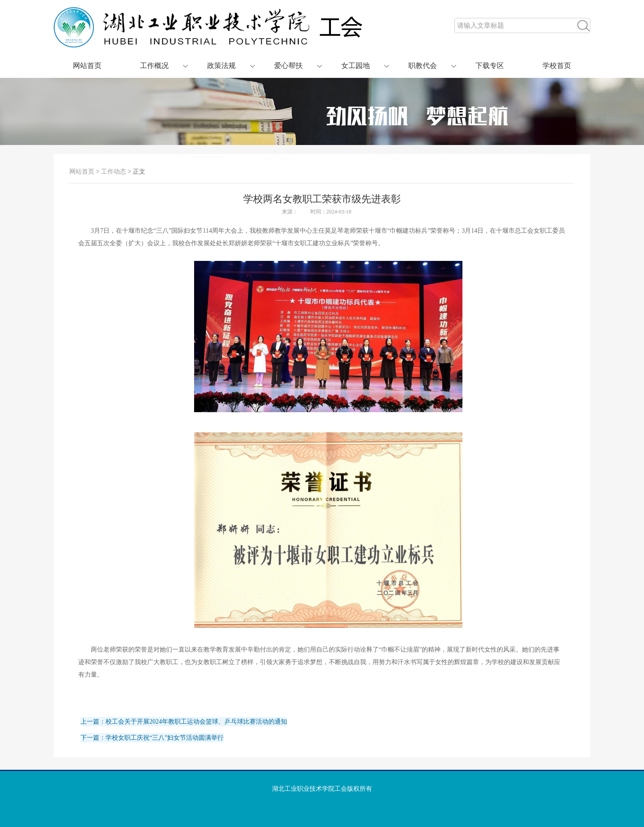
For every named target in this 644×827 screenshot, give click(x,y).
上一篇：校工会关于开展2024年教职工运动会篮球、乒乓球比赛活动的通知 (184, 722)
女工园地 (356, 66)
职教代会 (423, 66)
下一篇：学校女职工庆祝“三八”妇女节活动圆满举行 (152, 738)
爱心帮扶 (288, 66)
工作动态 (114, 172)
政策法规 (221, 66)
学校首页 (557, 66)
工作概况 (154, 66)
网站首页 (87, 66)
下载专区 (490, 66)
